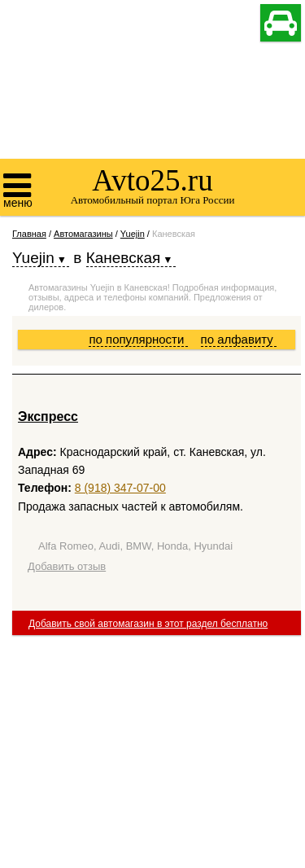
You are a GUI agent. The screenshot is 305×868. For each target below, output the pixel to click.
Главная (29, 234)
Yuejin (133, 234)
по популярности (138, 339)
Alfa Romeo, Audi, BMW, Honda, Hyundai (135, 546)
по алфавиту (239, 339)
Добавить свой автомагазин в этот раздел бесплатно (148, 624)
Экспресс (48, 416)
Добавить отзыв (67, 566)
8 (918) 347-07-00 (120, 488)
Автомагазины (83, 234)
